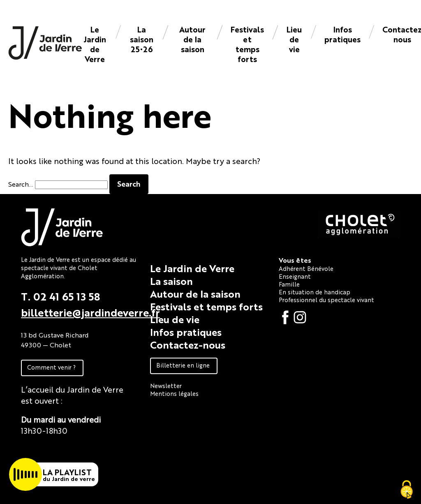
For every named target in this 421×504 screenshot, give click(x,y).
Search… (21, 184)
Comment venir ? (51, 367)
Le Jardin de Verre (95, 44)
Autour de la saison (192, 39)
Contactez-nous (188, 344)
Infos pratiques (342, 34)
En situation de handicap (315, 292)
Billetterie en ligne (183, 365)
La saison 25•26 (142, 39)
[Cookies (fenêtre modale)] (407, 490)
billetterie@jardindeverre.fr (90, 312)
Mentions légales (174, 393)
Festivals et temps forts (247, 44)
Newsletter (166, 385)
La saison (171, 281)
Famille (289, 284)
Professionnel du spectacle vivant (326, 299)
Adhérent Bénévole (306, 268)
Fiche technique (51, 449)
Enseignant (295, 276)
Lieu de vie (294, 39)
